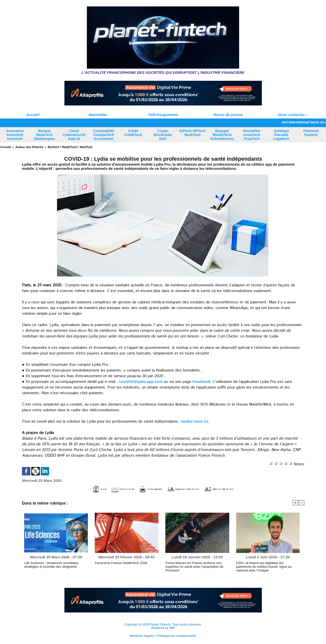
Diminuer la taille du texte (252, 489)
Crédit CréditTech (133, 133)
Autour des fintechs (27, 147)
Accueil (33, 115)
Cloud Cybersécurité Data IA (74, 135)
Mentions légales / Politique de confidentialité (163, 635)
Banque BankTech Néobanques (44, 135)
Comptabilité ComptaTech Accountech (104, 135)
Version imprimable (138, 489)
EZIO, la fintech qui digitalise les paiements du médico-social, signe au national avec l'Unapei (267, 564)
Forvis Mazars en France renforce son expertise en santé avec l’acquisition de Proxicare (197, 564)
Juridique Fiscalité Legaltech (281, 135)
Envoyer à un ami (93, 489)
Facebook (203, 381)
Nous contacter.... (293, 115)
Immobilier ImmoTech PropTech (252, 135)
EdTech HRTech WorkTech (192, 133)
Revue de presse (228, 115)
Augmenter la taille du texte (192, 489)
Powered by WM (163, 628)
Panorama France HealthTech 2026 (118, 563)
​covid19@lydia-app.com (142, 381)
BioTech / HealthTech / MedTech (65, 147)
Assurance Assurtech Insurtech (15, 135)
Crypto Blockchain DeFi (163, 135)
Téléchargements (163, 115)
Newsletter (98, 115)
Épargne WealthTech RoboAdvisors (222, 135)
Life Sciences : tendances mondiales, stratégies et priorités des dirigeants (55, 564)
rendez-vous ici (195, 421)
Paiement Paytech (311, 133)
